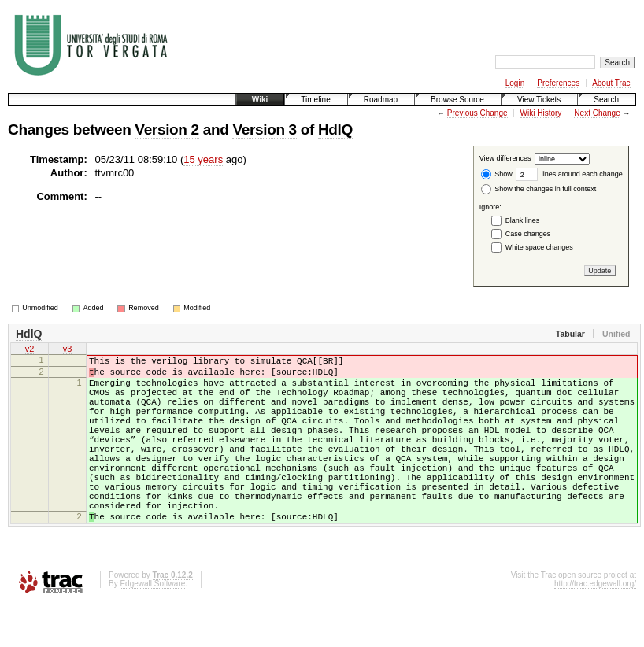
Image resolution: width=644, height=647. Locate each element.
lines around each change (569, 174)
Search (606, 100)
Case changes (528, 234)
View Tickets (539, 100)
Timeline (315, 100)
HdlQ (335, 129)
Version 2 (167, 129)
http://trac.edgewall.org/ (595, 626)
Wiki (260, 100)
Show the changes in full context (539, 189)
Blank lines (523, 220)
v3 (68, 350)
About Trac (611, 83)
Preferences (558, 83)
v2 (30, 350)
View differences (505, 159)
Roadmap (381, 100)
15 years (203, 159)
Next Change (597, 113)
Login (515, 83)
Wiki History (541, 113)
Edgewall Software (152, 626)
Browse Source (457, 100)
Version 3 (264, 129)
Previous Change (477, 113)
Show (497, 174)
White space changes (539, 247)
